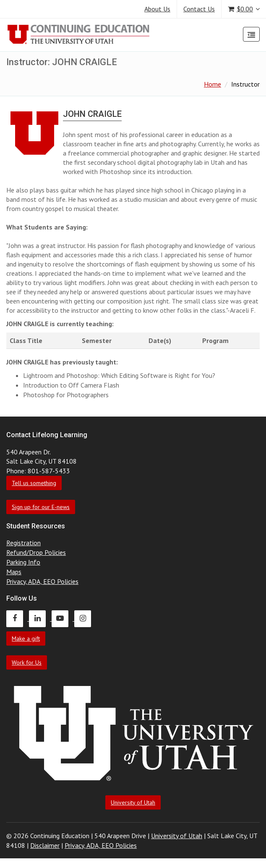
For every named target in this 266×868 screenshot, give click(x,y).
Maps (14, 572)
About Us (157, 9)
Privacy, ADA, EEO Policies (42, 581)
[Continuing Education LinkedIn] (40, 618)
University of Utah (133, 802)
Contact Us (199, 9)
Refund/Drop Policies (36, 552)
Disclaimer (45, 845)
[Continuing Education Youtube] (63, 618)
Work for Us (27, 662)
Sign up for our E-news (41, 507)
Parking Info (23, 562)
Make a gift (26, 638)
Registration (23, 543)
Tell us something (34, 483)
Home (213, 84)
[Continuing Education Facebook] (18, 618)
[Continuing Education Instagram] (85, 618)
